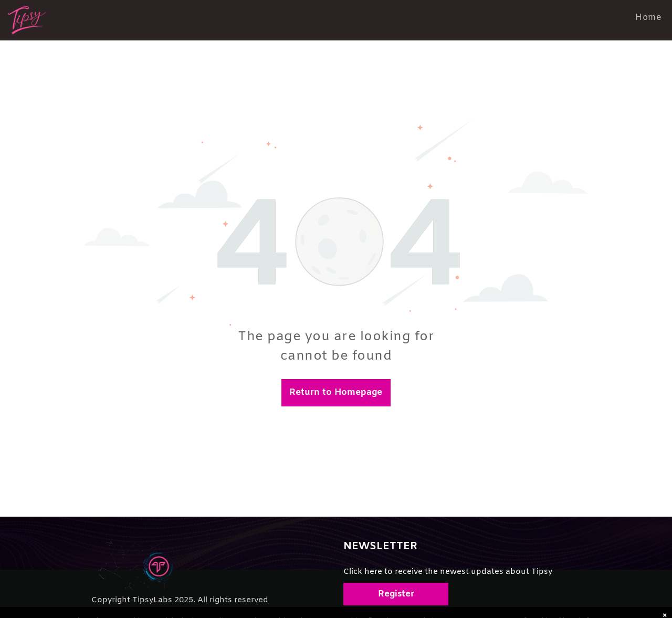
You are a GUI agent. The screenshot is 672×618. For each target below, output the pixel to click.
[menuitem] (648, 18)
